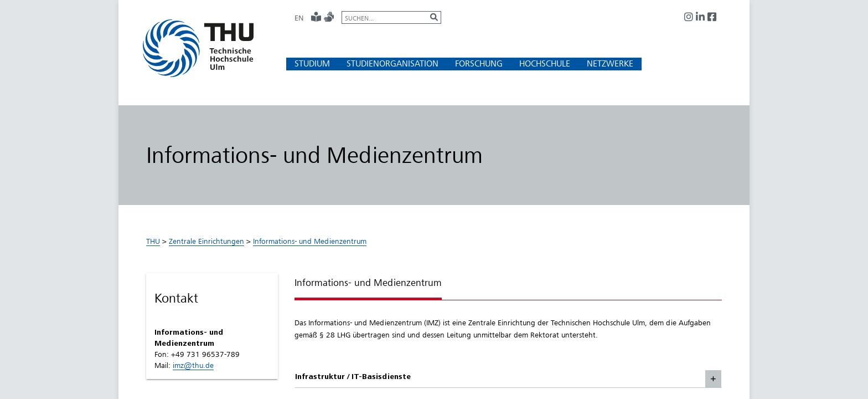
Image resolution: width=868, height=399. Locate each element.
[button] (312, 63)
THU (153, 241)
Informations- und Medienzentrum (310, 241)
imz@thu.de (193, 365)
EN (299, 18)
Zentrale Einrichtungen (206, 241)
